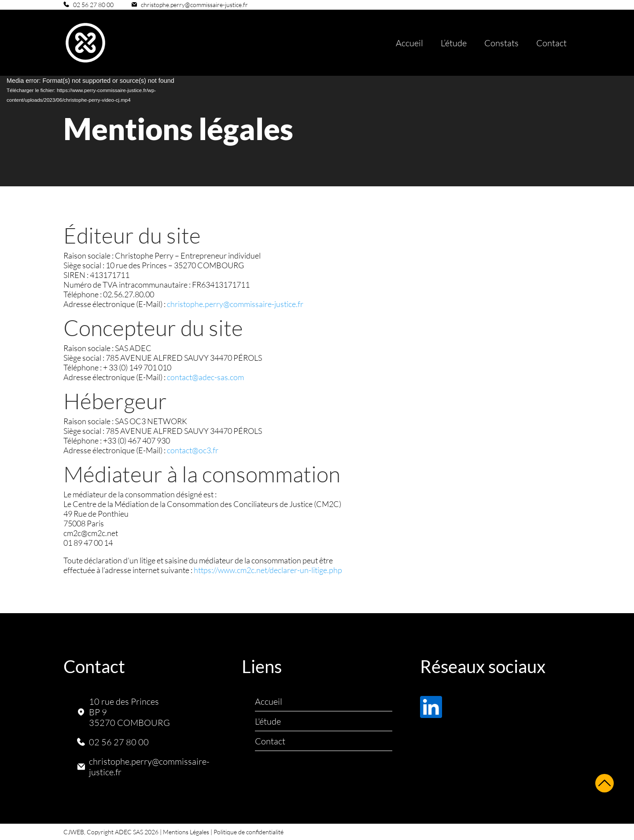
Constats (501, 43)
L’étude (454, 43)
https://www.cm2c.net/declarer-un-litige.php (268, 570)
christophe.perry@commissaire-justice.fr (194, 5)
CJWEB (74, 832)
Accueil (409, 43)
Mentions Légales (186, 832)
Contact (551, 43)
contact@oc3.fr (193, 450)
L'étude (268, 721)
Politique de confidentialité (249, 832)
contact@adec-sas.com (205, 377)
